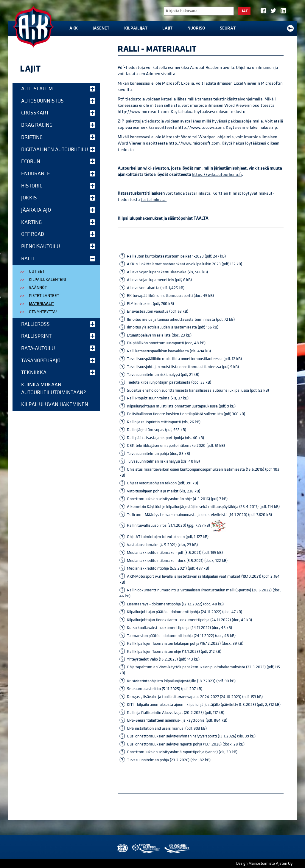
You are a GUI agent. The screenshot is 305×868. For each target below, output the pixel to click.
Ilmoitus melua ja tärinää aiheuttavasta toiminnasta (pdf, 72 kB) (181, 320)
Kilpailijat (136, 28)
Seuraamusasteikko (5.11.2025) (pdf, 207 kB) (165, 689)
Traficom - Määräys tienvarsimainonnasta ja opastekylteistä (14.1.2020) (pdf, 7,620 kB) (199, 515)
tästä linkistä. (199, 193)
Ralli (58, 259)
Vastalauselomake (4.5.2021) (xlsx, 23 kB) (162, 545)
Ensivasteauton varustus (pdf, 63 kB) (158, 311)
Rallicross (58, 324)
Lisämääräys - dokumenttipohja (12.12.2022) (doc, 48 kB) (175, 604)
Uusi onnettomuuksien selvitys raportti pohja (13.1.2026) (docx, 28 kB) (186, 744)
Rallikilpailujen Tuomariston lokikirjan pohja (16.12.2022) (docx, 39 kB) (185, 644)
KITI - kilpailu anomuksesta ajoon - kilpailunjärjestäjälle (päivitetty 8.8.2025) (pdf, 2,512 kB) (204, 705)
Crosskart (58, 113)
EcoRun (58, 161)
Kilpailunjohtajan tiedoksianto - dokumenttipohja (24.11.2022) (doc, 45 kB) (189, 620)
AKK (74, 28)
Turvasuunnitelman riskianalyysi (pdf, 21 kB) (163, 375)
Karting (58, 222)
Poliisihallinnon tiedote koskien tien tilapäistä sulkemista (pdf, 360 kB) (186, 414)
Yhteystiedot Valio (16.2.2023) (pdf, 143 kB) (163, 659)
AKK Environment (146, 848)
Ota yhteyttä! (43, 312)
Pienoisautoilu (58, 246)
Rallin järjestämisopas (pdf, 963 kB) (157, 430)
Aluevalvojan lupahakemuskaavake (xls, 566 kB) (167, 272)
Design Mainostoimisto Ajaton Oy (264, 864)
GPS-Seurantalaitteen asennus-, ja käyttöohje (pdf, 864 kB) (177, 720)
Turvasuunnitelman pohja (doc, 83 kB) (158, 454)
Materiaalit (41, 304)
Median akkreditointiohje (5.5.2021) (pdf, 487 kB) (168, 568)
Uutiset (37, 272)
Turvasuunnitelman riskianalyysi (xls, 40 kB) (163, 461)
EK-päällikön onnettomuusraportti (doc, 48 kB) (166, 343)
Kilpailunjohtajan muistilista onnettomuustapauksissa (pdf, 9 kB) (181, 406)
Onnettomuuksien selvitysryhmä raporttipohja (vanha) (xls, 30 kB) (182, 752)
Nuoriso (196, 28)
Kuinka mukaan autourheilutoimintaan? (54, 389)
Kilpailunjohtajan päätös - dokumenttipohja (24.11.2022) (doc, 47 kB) (185, 612)
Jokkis (58, 198)
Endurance (58, 174)
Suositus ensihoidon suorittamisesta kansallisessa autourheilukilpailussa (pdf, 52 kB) (198, 390)
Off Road (58, 234)
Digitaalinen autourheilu (58, 149)
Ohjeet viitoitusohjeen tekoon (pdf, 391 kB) (162, 483)
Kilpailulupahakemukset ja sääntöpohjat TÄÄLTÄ (163, 218)
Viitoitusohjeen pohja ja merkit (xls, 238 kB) (164, 491)
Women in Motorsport (177, 848)
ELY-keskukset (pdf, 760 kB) (150, 304)
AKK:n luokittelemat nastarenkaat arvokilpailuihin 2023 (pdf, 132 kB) (185, 264)
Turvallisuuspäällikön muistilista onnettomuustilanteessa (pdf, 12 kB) (184, 359)
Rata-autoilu (58, 348)
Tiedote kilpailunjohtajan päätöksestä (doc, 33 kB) (169, 382)
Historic (58, 186)
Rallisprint (58, 336)
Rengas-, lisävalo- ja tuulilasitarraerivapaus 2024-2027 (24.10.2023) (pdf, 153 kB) (195, 697)
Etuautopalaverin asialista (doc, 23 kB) (159, 335)
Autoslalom (58, 89)
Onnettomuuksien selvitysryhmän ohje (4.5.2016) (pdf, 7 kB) (177, 499)
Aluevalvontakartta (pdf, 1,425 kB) (156, 288)
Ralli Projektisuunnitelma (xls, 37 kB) (158, 398)
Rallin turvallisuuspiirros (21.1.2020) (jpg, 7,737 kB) (176, 526)
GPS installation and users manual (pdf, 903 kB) (167, 728)
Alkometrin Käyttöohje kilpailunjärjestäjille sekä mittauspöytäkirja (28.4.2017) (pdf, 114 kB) (203, 507)
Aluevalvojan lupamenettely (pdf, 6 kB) (159, 280)
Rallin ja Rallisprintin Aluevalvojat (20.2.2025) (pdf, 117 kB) (176, 713)
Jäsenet (101, 28)
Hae (244, 11)
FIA (122, 848)
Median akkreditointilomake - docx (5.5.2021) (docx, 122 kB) (177, 561)
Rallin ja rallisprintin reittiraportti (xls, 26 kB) (164, 422)
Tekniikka (58, 372)
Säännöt (38, 288)
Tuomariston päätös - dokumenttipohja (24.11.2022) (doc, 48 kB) (181, 636)
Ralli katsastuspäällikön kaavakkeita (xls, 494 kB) (169, 351)
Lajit (167, 28)
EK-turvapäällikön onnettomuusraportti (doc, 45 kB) (170, 296)
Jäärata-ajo (58, 210)
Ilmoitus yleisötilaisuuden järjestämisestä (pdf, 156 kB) (173, 327)
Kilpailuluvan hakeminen (55, 404)
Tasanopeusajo (58, 361)
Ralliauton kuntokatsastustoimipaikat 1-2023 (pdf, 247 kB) (176, 256)
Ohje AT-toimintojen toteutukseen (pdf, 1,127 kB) (168, 537)
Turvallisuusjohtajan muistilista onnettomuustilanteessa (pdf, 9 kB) (183, 367)
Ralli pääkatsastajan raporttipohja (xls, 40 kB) (165, 438)
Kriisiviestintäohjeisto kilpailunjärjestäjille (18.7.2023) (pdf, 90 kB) (181, 681)
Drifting (58, 137)
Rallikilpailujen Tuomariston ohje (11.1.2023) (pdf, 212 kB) (174, 652)
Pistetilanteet (44, 296)
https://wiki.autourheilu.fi (217, 175)
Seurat (228, 28)
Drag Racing (58, 125)
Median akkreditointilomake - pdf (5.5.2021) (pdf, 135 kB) (175, 553)
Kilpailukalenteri (48, 280)
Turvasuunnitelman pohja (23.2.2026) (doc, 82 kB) (169, 760)
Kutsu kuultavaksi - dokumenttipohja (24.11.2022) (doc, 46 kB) (179, 628)
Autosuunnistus (58, 101)
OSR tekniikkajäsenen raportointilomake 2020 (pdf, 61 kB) (176, 446)
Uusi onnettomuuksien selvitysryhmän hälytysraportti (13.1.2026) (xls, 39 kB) (191, 736)
